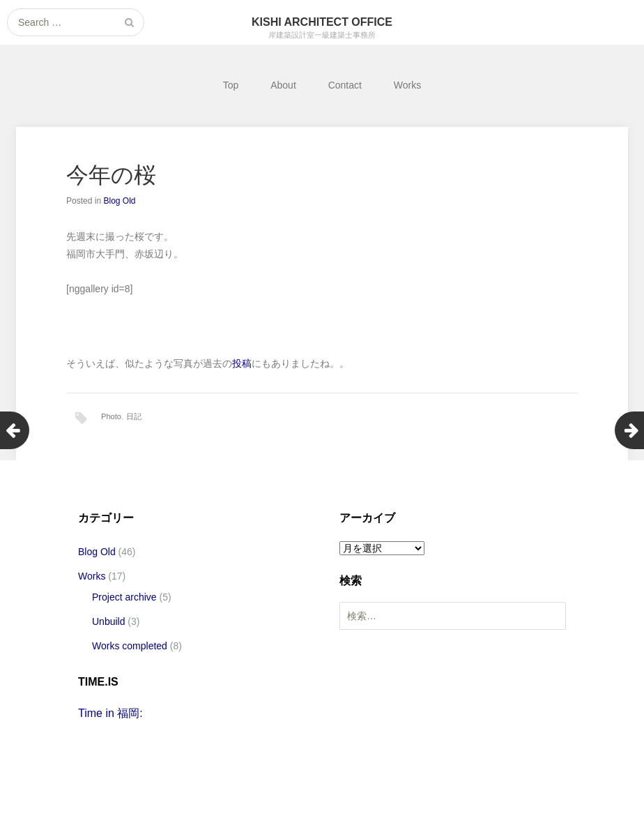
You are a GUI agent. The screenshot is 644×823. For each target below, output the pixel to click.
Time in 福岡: (110, 713)
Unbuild (108, 621)
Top (231, 85)
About (283, 85)
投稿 (242, 363)
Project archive (124, 597)
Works (407, 85)
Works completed (130, 646)
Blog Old (119, 201)
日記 (134, 416)
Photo (111, 416)
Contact (345, 85)
